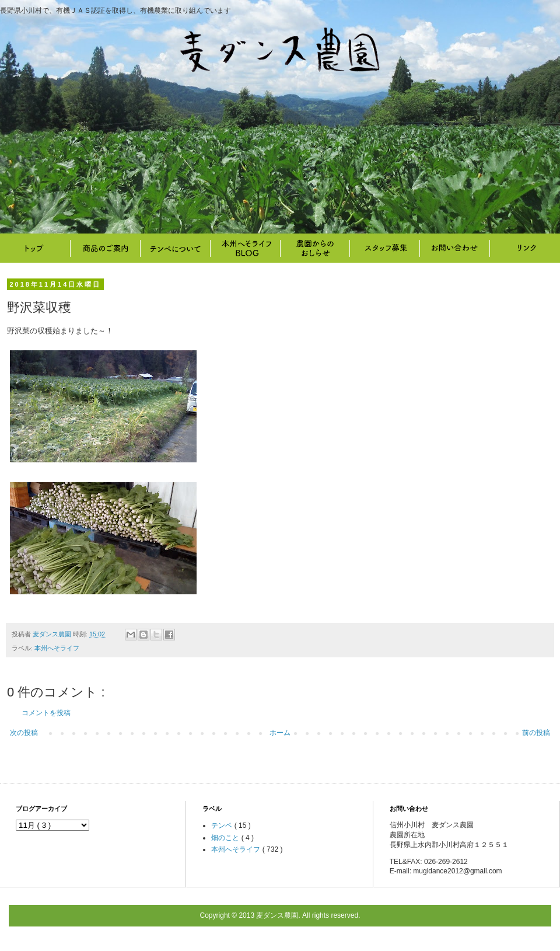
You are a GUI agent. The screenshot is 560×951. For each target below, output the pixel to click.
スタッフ (385, 248)
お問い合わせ (455, 248)
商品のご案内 (105, 248)
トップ (35, 248)
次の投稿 (24, 733)
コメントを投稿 (46, 713)
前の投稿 (536, 733)
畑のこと (315, 248)
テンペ (223, 825)
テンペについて (175, 248)
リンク (525, 248)
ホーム (280, 733)
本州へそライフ (245, 248)
